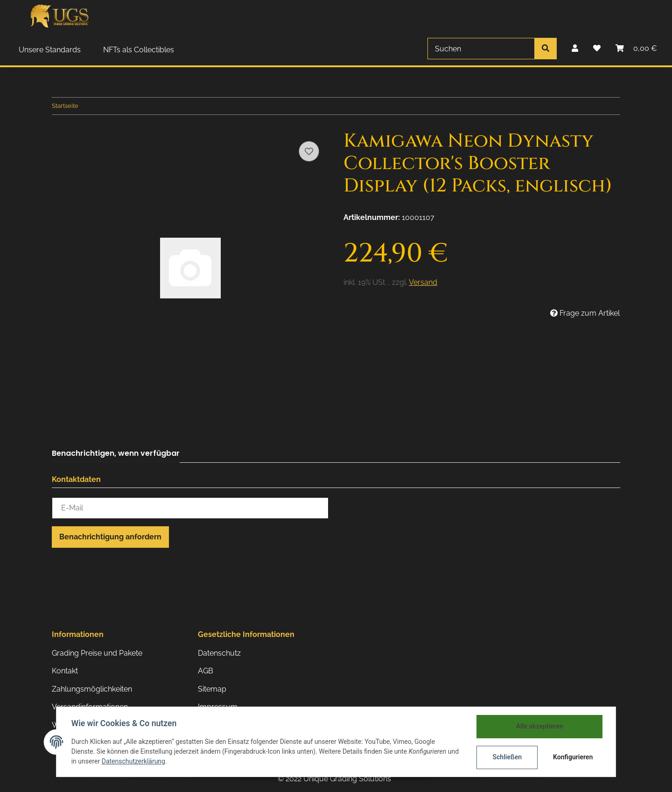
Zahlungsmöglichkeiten (92, 689)
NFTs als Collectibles (139, 50)
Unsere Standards (50, 50)
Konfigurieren (573, 757)
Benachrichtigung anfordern (110, 537)
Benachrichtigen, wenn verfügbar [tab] (116, 453)
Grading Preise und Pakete (97, 653)
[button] (575, 49)
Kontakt (65, 671)
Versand (423, 282)
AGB (206, 671)
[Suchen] (481, 49)
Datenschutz (219, 653)
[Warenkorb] (636, 49)
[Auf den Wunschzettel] (309, 151)
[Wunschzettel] (597, 49)
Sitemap (212, 689)
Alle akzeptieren (539, 726)
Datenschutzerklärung (133, 762)
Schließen (507, 757)
